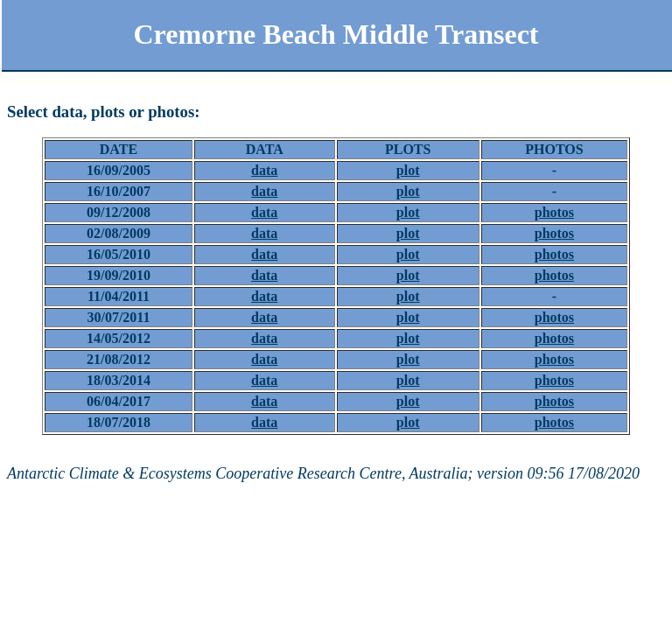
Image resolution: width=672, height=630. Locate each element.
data (264, 170)
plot (408, 170)
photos (554, 212)
